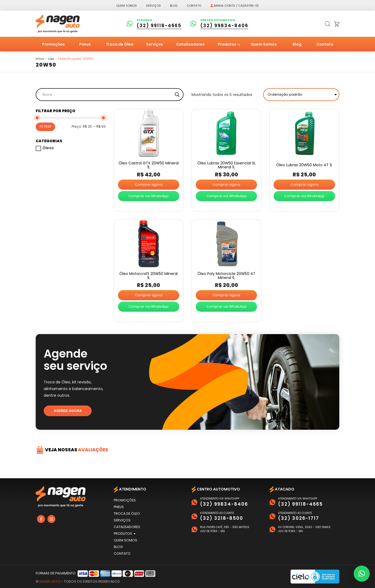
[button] (362, 574)
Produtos (227, 44)
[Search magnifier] (177, 95)
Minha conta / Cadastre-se (235, 6)
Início (40, 59)
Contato (194, 6)
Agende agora (68, 411)
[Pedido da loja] (301, 95)
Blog (174, 6)
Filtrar (45, 127)
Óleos (48, 148)
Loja (51, 59)
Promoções (53, 44)
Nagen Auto (50, 581)
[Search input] (107, 95)
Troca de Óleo (120, 44)
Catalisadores (190, 44)
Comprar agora (149, 184)
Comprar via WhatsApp (148, 196)
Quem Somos (264, 44)
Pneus (85, 44)
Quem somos (127, 6)
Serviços (153, 6)
